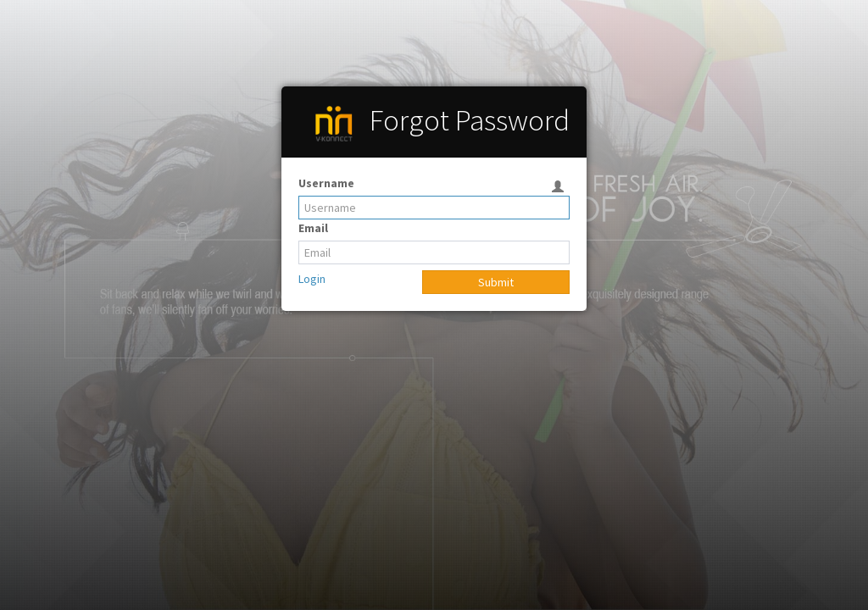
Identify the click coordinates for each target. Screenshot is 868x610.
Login (312, 279)
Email (313, 228)
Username (326, 183)
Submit (496, 282)
